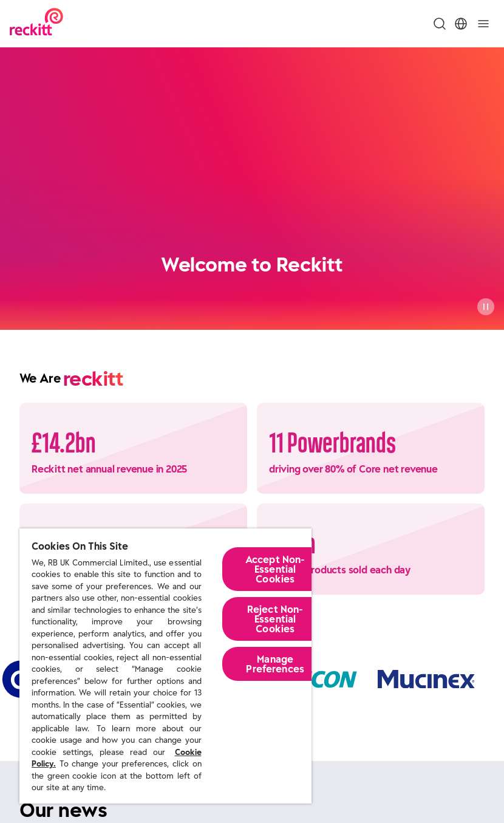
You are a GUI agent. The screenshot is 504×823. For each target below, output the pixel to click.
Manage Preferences (275, 664)
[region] (165, 666)
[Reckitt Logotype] (36, 23)
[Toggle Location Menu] (461, 24)
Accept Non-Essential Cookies (275, 569)
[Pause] (486, 307)
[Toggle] (483, 24)
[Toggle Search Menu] (440, 24)
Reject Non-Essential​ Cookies (275, 619)
